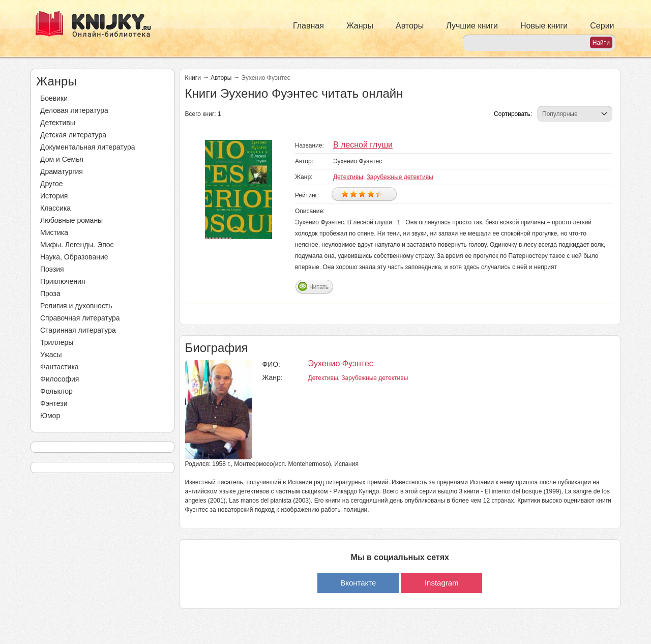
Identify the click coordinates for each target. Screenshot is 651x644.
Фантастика (60, 367)
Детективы (58, 123)
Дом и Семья (62, 159)
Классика (55, 208)
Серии (602, 26)
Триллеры (57, 342)
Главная (308, 26)
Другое (51, 184)
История (54, 196)
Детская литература (73, 135)
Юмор (50, 416)
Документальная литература (87, 147)
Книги (193, 78)
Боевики (54, 98)
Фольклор (56, 391)
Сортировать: (513, 114)
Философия (60, 379)
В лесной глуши (363, 145)
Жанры (360, 26)
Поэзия (52, 269)
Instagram (442, 583)
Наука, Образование (74, 257)
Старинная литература (78, 330)
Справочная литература (80, 318)
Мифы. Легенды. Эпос (77, 245)
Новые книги (544, 26)
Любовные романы (71, 220)
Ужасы (51, 355)
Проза (50, 294)
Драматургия (62, 171)
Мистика (54, 232)
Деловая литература (74, 110)
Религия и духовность (76, 306)
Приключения (63, 281)
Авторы (410, 26)
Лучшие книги (472, 26)
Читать (319, 287)
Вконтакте (358, 583)
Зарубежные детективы (400, 177)
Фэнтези (54, 403)
